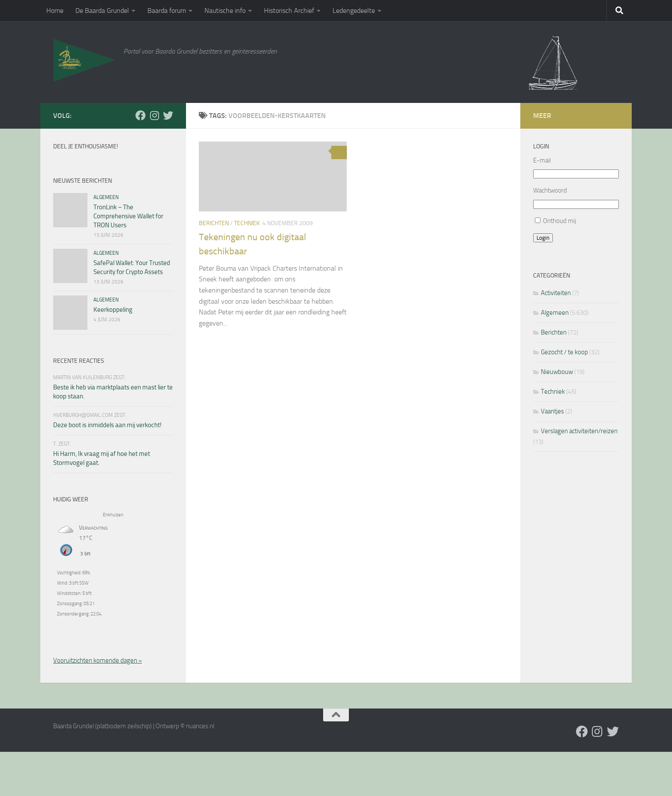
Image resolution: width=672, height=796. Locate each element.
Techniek (247, 223)
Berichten (214, 223)
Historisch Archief (289, 11)
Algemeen (106, 197)
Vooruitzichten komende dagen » (97, 660)
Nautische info (225, 11)
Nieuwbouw (557, 372)
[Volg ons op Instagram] (154, 115)
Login (543, 238)
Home (55, 11)
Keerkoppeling (113, 310)
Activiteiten (556, 293)
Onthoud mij (559, 221)
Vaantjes (552, 411)
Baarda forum (167, 11)
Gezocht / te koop (564, 352)
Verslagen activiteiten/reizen (579, 431)
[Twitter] (168, 115)
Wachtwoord (550, 190)
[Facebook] (141, 115)
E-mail (542, 160)
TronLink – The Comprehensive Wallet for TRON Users (128, 216)
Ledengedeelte (354, 11)
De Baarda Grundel (102, 11)
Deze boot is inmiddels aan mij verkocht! (107, 425)
